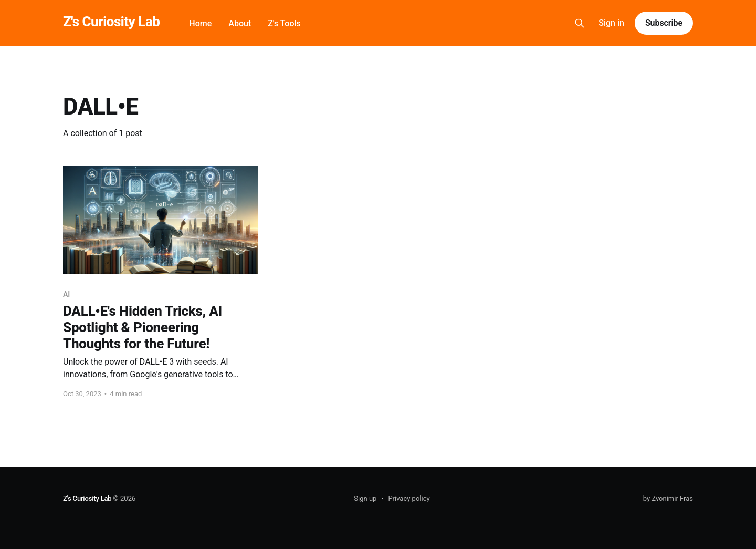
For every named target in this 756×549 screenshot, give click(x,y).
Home (200, 23)
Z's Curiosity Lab (111, 22)
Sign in (611, 23)
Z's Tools (284, 23)
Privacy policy (409, 498)
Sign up (365, 498)
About (240, 23)
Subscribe (664, 23)
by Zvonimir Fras (668, 498)
